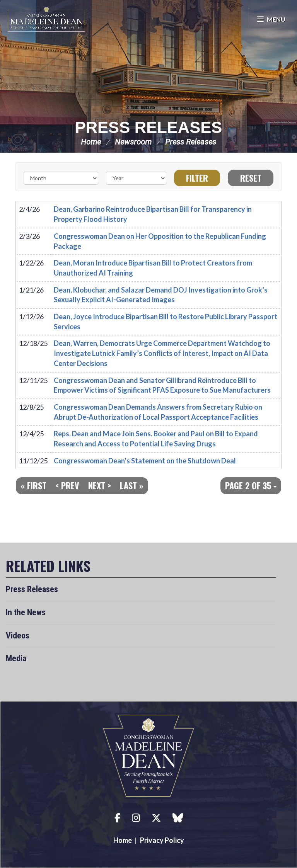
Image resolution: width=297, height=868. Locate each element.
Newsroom (133, 142)
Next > (100, 485)
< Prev (67, 485)
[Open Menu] (271, 19)
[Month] (61, 178)
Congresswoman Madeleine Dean (46, 19)
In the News (26, 612)
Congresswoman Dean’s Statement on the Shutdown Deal (145, 461)
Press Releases (148, 127)
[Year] (136, 178)
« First (33, 485)
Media (16, 658)
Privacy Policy (162, 840)
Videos (18, 636)
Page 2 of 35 (251, 485)
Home (91, 142)
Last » (132, 485)
